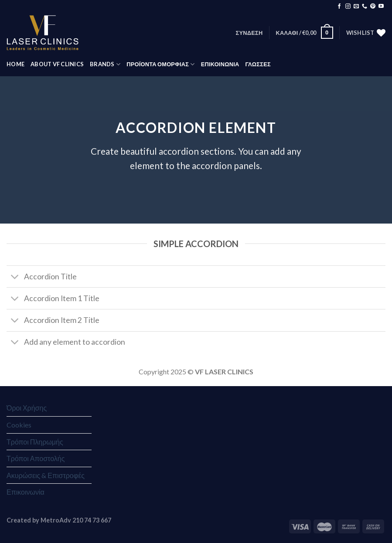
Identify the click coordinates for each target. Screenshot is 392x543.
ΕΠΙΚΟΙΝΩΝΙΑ (220, 64)
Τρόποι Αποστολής (36, 458)
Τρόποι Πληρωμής (35, 442)
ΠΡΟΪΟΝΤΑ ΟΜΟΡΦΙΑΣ (160, 64)
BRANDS (105, 64)
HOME (15, 64)
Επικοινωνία (26, 492)
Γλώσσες (258, 64)
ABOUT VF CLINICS (57, 64)
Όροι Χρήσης (27, 408)
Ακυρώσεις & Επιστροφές (46, 475)
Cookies (19, 425)
